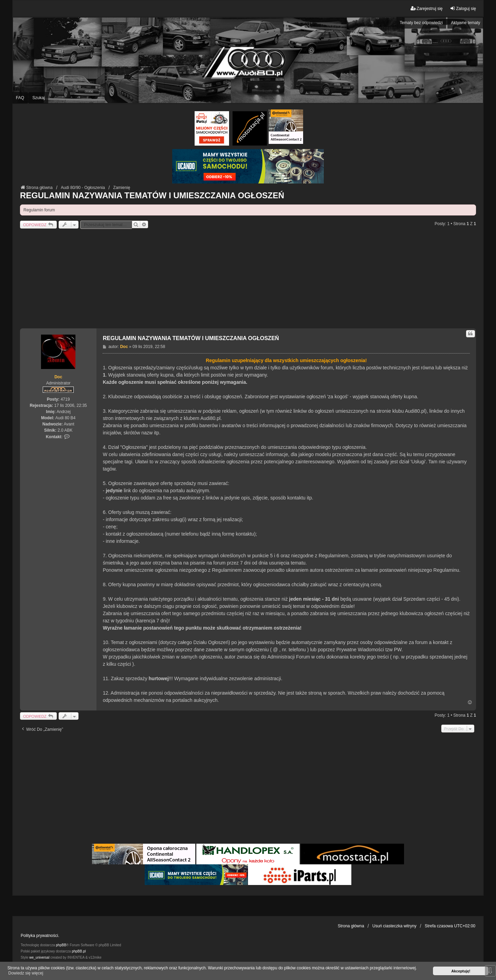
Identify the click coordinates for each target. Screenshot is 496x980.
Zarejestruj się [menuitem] (427, 8)
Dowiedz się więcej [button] (26, 973)
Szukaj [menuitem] (39, 98)
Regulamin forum (39, 210)
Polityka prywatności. (40, 936)
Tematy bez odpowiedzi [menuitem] (421, 23)
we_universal (39, 957)
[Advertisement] (248, 280)
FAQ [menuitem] (20, 98)
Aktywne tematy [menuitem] (466, 23)
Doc (58, 377)
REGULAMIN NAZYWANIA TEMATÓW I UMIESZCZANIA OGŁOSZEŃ (152, 195)
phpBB (61, 945)
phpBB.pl (79, 951)
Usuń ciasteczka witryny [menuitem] (394, 926)
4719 (65, 399)
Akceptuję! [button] (461, 971)
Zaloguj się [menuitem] (463, 8)
